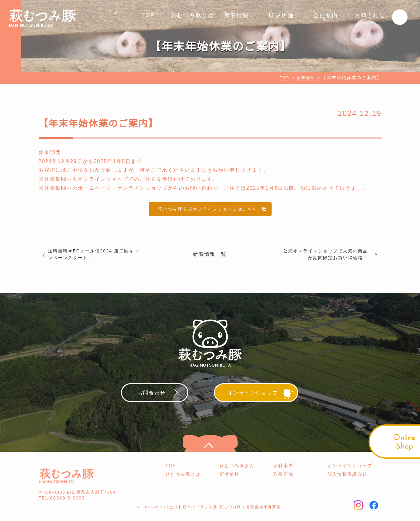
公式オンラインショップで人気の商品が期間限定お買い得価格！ (326, 258)
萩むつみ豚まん (237, 471)
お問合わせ (370, 15)
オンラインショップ (350, 471)
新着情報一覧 (210, 258)
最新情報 (304, 78)
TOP (148, 15)
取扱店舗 (281, 15)
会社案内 (326, 15)
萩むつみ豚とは (192, 15)
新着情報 (237, 15)
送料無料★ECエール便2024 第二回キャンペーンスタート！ (94, 258)
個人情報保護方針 (347, 480)
